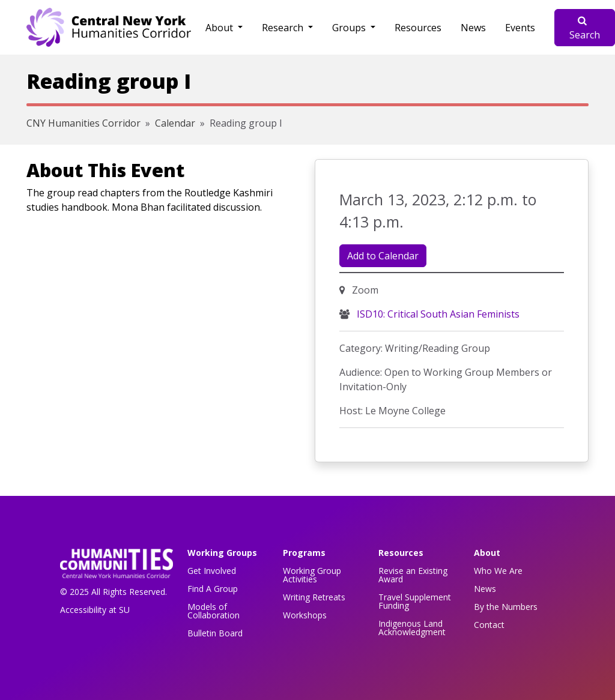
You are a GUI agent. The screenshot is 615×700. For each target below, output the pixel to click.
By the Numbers (506, 607)
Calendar (175, 123)
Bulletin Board (215, 633)
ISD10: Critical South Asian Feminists (437, 314)
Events (520, 28)
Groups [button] (350, 28)
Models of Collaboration (214, 611)
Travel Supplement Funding (415, 601)
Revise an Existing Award (413, 575)
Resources (418, 28)
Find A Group (213, 589)
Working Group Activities (312, 575)
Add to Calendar (383, 256)
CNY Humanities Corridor (83, 123)
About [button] (220, 28)
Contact (489, 625)
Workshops (305, 615)
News (473, 28)
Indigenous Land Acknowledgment (412, 628)
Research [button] (284, 28)
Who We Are (498, 571)
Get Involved (212, 571)
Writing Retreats (314, 597)
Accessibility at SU (95, 610)
